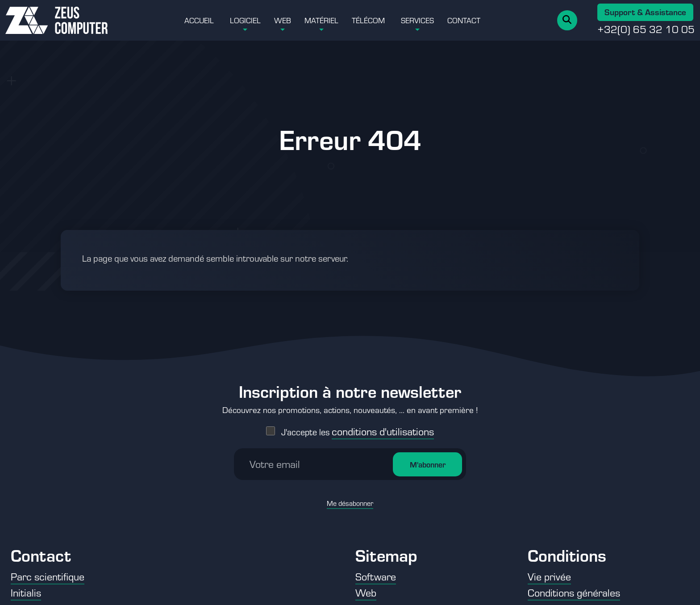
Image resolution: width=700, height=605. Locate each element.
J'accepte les (358, 425)
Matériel (321, 20)
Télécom (368, 20)
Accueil (199, 20)
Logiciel (245, 20)
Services (417, 20)
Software (376, 576)
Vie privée (549, 576)
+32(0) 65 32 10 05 (646, 29)
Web (283, 20)
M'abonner (428, 457)
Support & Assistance (645, 12)
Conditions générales (574, 592)
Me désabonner (350, 497)
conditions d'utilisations (383, 425)
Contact (464, 20)
